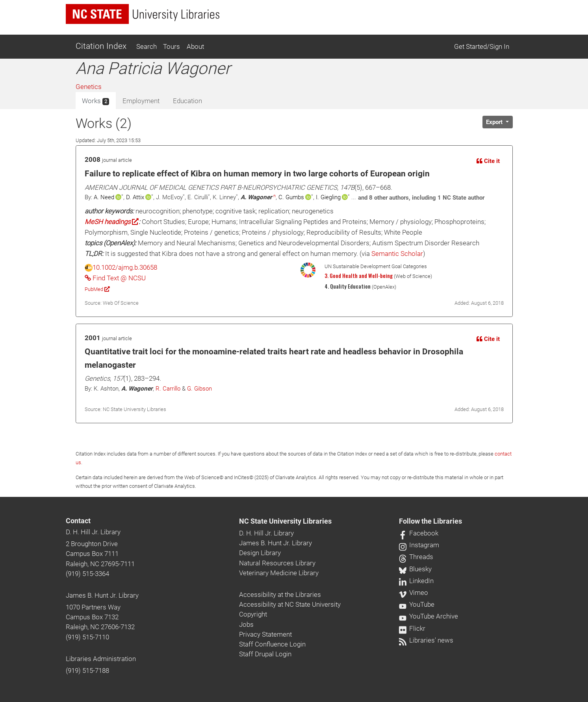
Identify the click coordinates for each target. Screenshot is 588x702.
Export (495, 122)
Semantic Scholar (397, 254)
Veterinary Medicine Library (279, 573)
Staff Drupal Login (265, 654)
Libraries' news (426, 640)
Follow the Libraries (430, 521)
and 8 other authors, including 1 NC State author (421, 198)
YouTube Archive (428, 616)
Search (147, 46)
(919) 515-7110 (87, 637)
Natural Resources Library (277, 563)
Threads (416, 557)
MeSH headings (112, 222)
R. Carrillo (168, 389)
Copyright (253, 614)
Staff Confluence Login (272, 644)
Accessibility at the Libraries (280, 595)
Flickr (412, 628)
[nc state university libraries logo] (143, 14)
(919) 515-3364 (87, 574)
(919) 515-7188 (87, 671)
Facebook (419, 533)
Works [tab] (96, 101)
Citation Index (101, 46)
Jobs (246, 624)
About (195, 46)
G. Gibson (199, 389)
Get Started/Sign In (482, 46)
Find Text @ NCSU (115, 278)
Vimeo (414, 593)
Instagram (419, 545)
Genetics (89, 87)
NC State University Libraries (285, 521)
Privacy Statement (265, 634)
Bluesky (415, 569)
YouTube (417, 604)
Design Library (260, 553)
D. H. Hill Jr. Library (93, 532)
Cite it (488, 161)
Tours (172, 46)
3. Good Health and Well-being (359, 276)
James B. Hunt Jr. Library (102, 595)
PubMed (97, 289)
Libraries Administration (101, 659)
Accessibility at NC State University (290, 604)
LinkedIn (416, 581)
